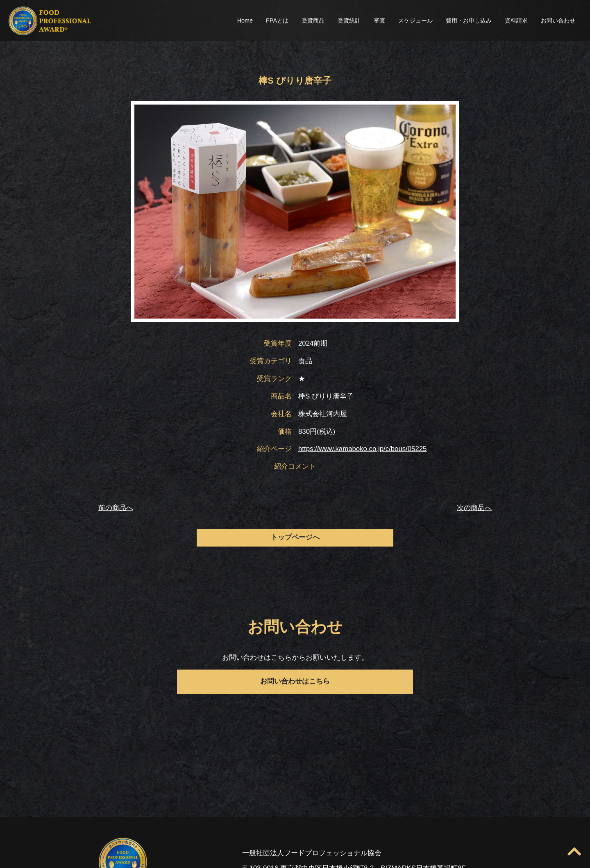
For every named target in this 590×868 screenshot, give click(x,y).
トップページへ (295, 537)
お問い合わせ (558, 21)
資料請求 (516, 21)
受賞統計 (349, 21)
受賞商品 (313, 21)
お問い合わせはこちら (295, 681)
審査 (379, 21)
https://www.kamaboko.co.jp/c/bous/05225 (362, 449)
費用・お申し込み (469, 21)
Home (245, 21)
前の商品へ (116, 508)
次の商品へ (474, 508)
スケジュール (415, 21)
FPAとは (277, 21)
